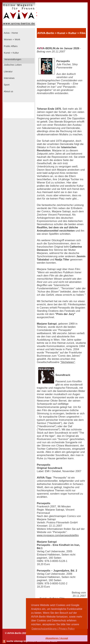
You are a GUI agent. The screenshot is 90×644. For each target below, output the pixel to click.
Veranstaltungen (12, 59)
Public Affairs (10, 46)
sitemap (18, 641)
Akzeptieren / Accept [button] (57, 638)
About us (8, 91)
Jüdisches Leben (12, 65)
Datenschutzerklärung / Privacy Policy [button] (53, 629)
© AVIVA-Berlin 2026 (16, 633)
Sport (6, 85)
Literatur (8, 72)
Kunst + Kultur (11, 53)
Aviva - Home (11, 33)
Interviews (9, 78)
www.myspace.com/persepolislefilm (58, 535)
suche (10, 641)
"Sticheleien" (67, 362)
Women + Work (12, 39)
